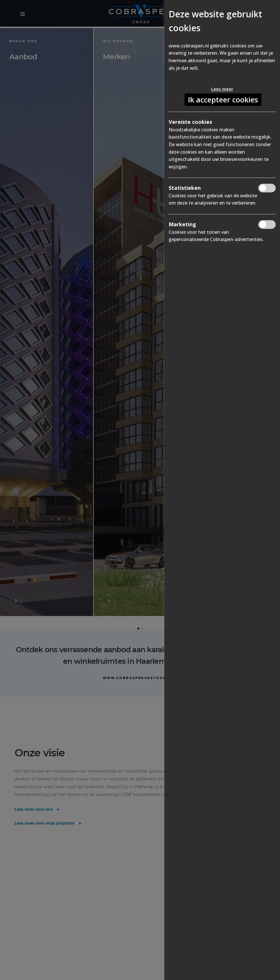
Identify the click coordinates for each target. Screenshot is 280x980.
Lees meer (222, 89)
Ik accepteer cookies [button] (223, 100)
